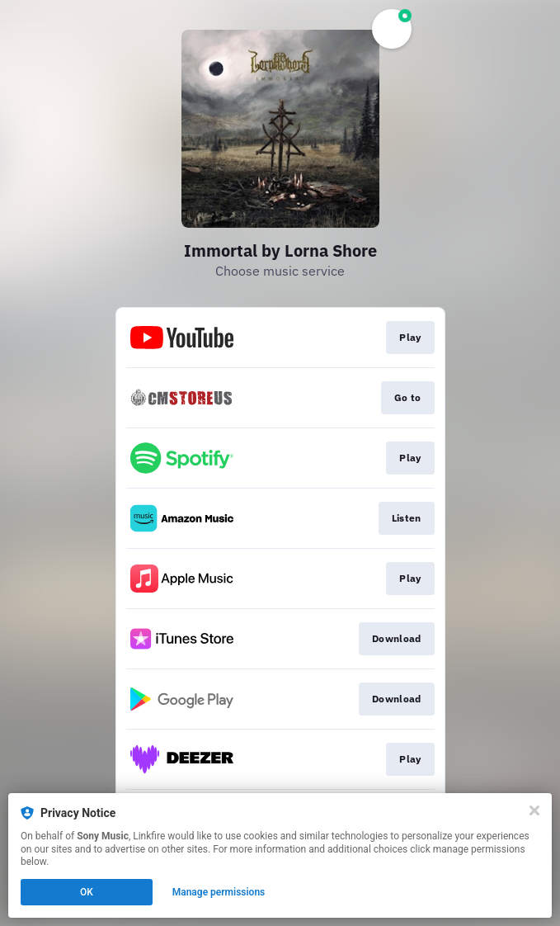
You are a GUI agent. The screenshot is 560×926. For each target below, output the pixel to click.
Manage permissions (219, 892)
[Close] (534, 810)
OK (87, 892)
